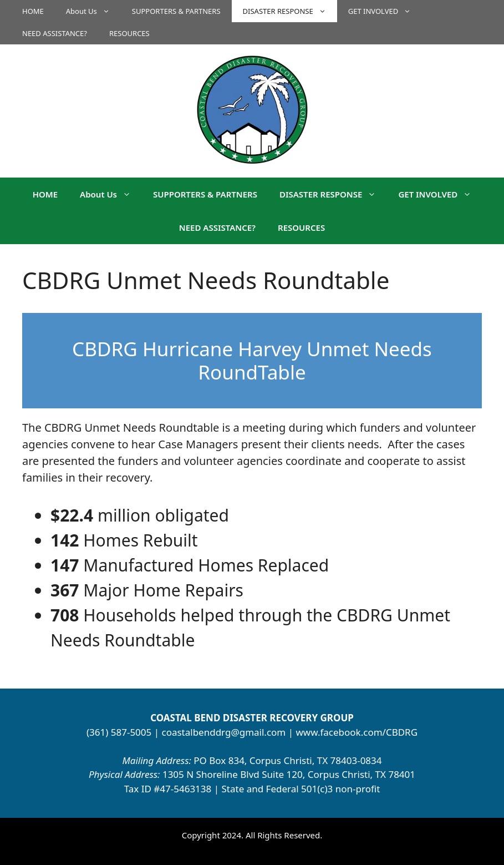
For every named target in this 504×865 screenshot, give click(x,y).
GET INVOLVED (385, 11)
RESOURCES (129, 33)
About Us (93, 11)
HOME (33, 11)
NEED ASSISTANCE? (55, 33)
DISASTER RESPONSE (290, 11)
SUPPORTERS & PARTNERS (176, 11)
